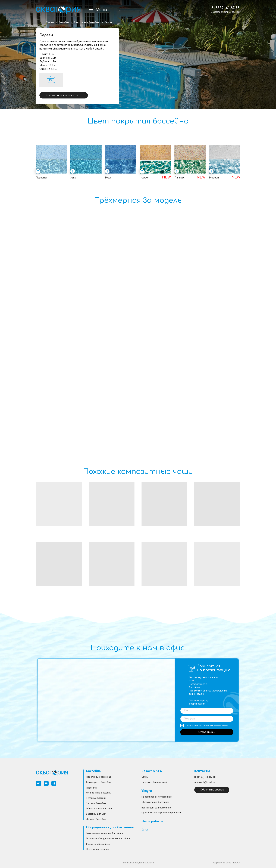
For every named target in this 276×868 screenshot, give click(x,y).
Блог (145, 829)
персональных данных (219, 725)
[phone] (207, 719)
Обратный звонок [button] (212, 790)
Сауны (145, 777)
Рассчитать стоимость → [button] (64, 95)
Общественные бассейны (100, 808)
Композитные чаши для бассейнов (105, 833)
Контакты (202, 771)
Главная (50, 22)
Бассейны (64, 22)
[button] (225, 12)
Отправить (207, 732)
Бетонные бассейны (97, 798)
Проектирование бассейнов (157, 797)
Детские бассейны (96, 819)
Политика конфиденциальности (138, 863)
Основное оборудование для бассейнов (108, 838)
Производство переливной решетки (161, 813)
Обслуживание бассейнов (155, 802)
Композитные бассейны (86, 22)
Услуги (147, 791)
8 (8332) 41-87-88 (225, 8)
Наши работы (152, 821)
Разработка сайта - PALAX (226, 863)
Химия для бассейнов (98, 844)
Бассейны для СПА (96, 814)
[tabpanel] (138, 166)
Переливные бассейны (98, 777)
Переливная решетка (98, 849)
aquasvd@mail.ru (205, 782)
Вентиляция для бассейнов (156, 808)
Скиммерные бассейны (98, 782)
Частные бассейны (96, 803)
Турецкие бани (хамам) (154, 782)
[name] (207, 711)
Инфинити (91, 788)
